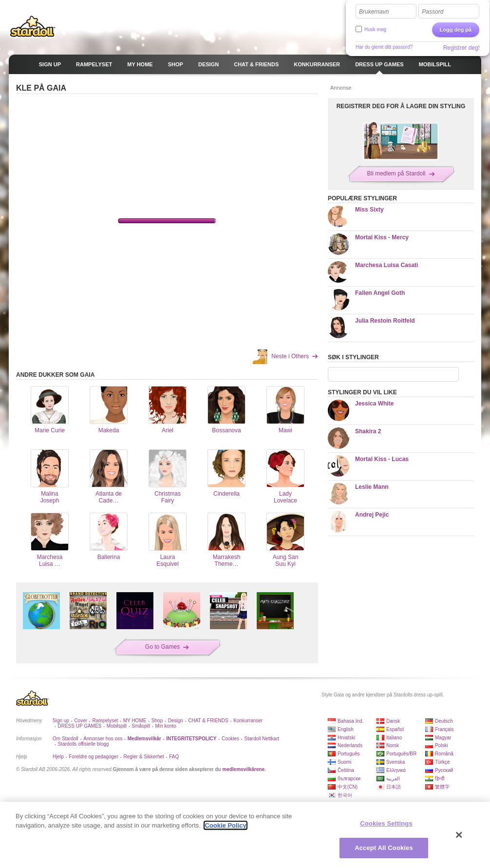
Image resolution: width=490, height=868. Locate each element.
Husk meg (375, 29)
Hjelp (58, 757)
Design (176, 721)
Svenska (396, 762)
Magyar (443, 738)
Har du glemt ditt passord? (384, 47)
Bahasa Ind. (350, 721)
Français (444, 729)
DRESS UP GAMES (79, 726)
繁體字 (442, 787)
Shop (157, 721)
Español (395, 729)
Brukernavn (374, 12)
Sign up (61, 721)
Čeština (346, 770)
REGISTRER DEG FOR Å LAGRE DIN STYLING (401, 106)
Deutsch (444, 721)
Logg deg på (456, 30)
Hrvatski (346, 738)
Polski (442, 745)
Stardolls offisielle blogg (83, 744)
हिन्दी (440, 779)
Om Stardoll (66, 739)
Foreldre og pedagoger (94, 757)
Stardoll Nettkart (262, 739)
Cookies (230, 739)
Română (444, 754)
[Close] (459, 835)
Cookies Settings (386, 823)
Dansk (393, 721)
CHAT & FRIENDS (208, 721)
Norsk (393, 745)
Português (349, 754)
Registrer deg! (462, 48)
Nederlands (350, 745)
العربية (393, 779)
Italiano (394, 738)
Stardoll (33, 26)
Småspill (141, 726)
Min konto (166, 726)
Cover (81, 721)
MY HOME (135, 721)
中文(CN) (348, 787)
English (346, 729)
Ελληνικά (396, 770)
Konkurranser (248, 721)
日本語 (394, 787)
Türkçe (443, 762)
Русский (444, 770)
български (349, 779)
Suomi (344, 762)
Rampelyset (105, 721)
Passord (433, 12)
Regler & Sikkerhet (143, 757)
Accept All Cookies (384, 848)
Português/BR (401, 754)
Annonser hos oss (103, 739)
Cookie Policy (225, 825)
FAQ (174, 757)
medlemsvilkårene (243, 769)
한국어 (345, 795)
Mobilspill (117, 726)
